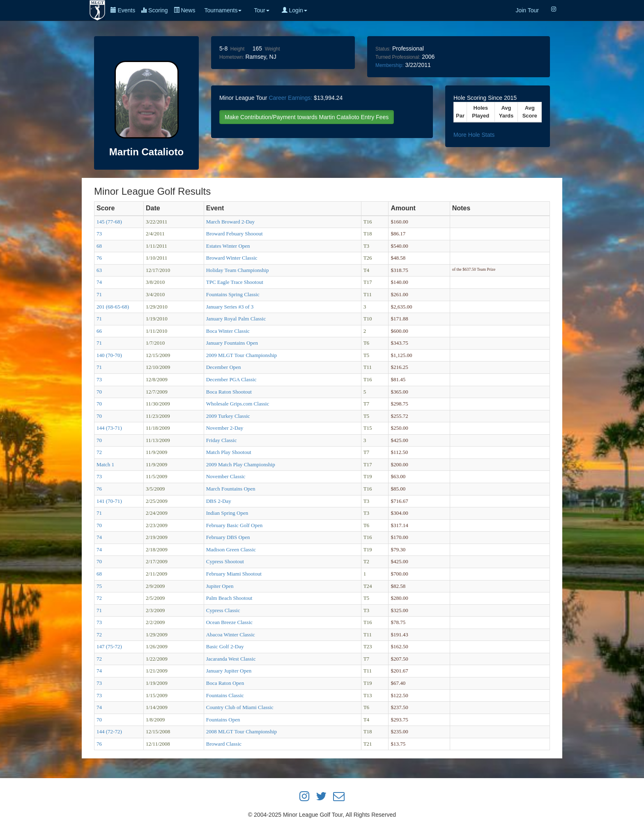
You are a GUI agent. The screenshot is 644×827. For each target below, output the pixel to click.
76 (99, 258)
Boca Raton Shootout (229, 392)
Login (294, 10)
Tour (261, 10)
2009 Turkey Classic (228, 416)
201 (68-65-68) (113, 307)
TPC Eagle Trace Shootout (235, 282)
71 (99, 294)
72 (99, 452)
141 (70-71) (109, 501)
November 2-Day (225, 428)
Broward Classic (224, 744)
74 (99, 282)
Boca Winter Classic (228, 331)
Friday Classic (222, 440)
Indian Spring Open (227, 513)
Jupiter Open (220, 586)
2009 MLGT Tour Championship (241, 355)
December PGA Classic (231, 379)
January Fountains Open (232, 343)
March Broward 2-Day (230, 222)
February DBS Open (228, 537)
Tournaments (223, 10)
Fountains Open (223, 720)
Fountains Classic (225, 695)
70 (99, 392)
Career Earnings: (290, 98)
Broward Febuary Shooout (235, 234)
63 (99, 270)
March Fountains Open (231, 489)
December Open (224, 367)
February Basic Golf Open (235, 525)
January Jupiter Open (229, 671)
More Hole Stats (474, 135)
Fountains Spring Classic (233, 294)
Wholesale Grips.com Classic (238, 404)
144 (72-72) (109, 731)
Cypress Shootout (225, 561)
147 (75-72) (109, 646)
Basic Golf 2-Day (225, 646)
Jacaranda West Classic (231, 659)
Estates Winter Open (228, 246)
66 (99, 331)
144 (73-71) (109, 428)
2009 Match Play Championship (241, 464)
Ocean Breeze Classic (229, 622)
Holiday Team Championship (238, 270)
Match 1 (105, 464)
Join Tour (527, 10)
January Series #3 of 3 (230, 307)
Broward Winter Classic (232, 258)
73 (99, 234)
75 (99, 586)
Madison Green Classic (231, 549)
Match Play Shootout (229, 452)
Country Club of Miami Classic (240, 707)
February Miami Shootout (234, 574)
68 (99, 246)
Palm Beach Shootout (229, 598)
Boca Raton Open (225, 683)
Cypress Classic (223, 610)
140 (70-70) (109, 355)
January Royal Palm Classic (236, 319)
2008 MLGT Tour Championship (241, 731)
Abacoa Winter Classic (231, 635)
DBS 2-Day (219, 501)
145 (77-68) (109, 222)
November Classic (226, 476)
